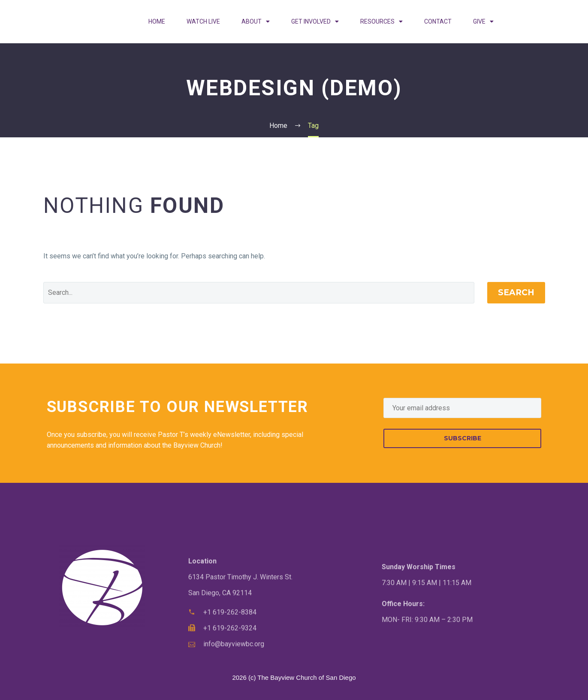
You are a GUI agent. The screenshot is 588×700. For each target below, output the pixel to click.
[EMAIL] (462, 408)
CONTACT (438, 21)
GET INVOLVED (315, 21)
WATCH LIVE (203, 21)
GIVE (483, 21)
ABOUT (256, 21)
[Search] (259, 293)
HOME (157, 21)
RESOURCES (381, 21)
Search (516, 292)
